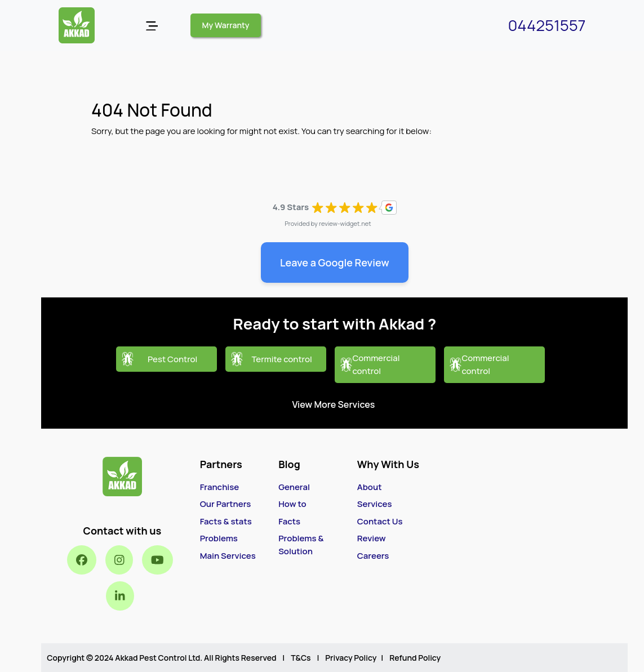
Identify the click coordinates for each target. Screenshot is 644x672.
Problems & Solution (301, 545)
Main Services (228, 556)
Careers (373, 556)
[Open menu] (152, 26)
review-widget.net (345, 223)
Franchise (220, 487)
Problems (219, 538)
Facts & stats (226, 521)
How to (292, 504)
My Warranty (226, 25)
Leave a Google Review (335, 262)
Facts (289, 521)
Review (372, 538)
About (370, 487)
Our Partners (226, 504)
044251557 (547, 25)
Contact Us (380, 521)
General (294, 487)
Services (375, 504)
